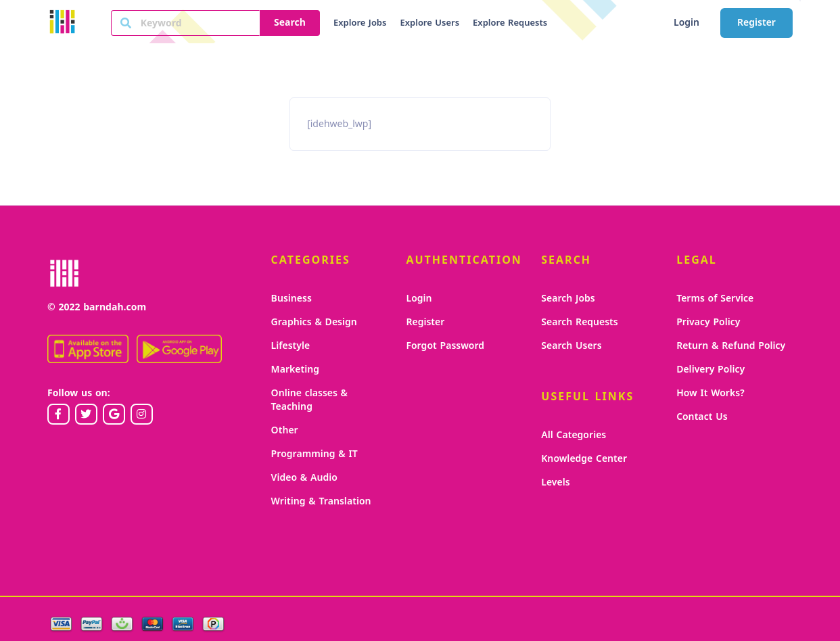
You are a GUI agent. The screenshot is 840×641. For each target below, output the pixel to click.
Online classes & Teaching (309, 400)
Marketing (295, 370)
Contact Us (702, 417)
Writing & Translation (321, 501)
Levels (555, 482)
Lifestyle (291, 346)
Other (285, 430)
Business (291, 299)
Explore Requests (510, 23)
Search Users (571, 346)
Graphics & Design (314, 322)
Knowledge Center (584, 459)
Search (290, 23)
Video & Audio (304, 478)
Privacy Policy (708, 322)
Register (756, 23)
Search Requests (579, 322)
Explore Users (429, 23)
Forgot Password (445, 346)
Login (686, 23)
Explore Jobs (360, 23)
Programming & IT (314, 454)
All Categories (574, 435)
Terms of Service (715, 299)
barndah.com (115, 307)
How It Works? (710, 393)
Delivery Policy (710, 370)
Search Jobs (568, 299)
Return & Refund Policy (731, 346)
